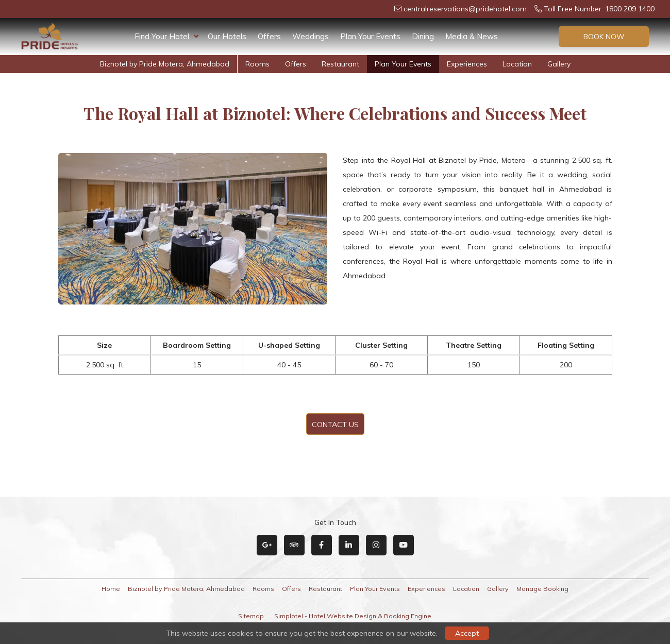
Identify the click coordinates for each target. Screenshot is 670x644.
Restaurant (340, 64)
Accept (467, 633)
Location (517, 64)
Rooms (257, 64)
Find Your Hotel (166, 37)
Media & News (472, 36)
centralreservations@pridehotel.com (460, 9)
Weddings (311, 36)
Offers (269, 36)
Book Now (604, 37)
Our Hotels (227, 36)
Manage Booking (542, 589)
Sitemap (251, 616)
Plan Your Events (370, 36)
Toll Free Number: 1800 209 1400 (594, 9)
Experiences (467, 64)
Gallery (559, 64)
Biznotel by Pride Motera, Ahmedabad (165, 64)
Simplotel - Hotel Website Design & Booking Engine (353, 616)
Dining (423, 36)
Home (111, 589)
